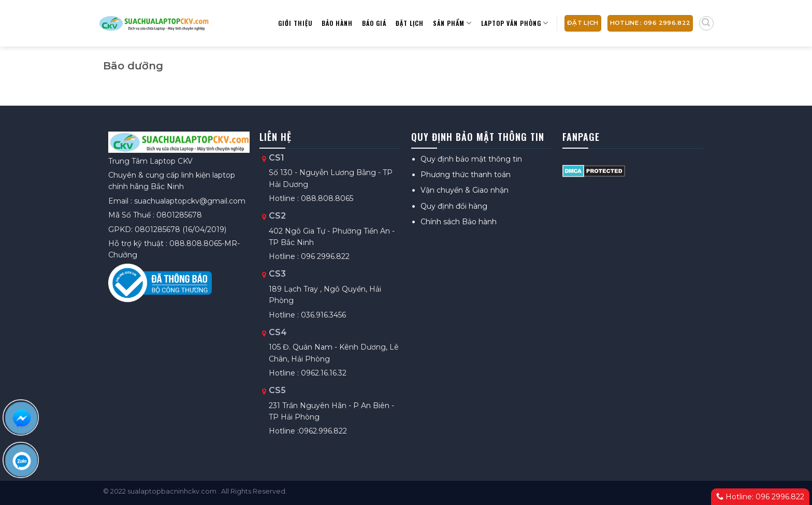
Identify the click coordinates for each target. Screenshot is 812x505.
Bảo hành (337, 23)
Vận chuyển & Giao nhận (465, 190)
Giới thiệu (295, 23)
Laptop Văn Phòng (515, 23)
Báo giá (374, 23)
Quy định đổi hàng (454, 206)
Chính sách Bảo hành (459, 222)
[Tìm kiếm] (706, 23)
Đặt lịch (410, 23)
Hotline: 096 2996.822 (760, 497)
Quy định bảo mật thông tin (471, 159)
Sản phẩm (452, 23)
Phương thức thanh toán (466, 175)
